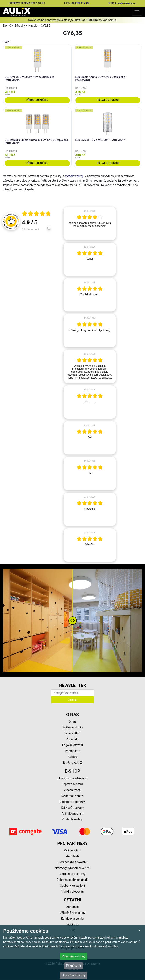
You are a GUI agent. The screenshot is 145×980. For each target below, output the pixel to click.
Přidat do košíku (37, 100)
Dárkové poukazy (73, 808)
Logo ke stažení (73, 745)
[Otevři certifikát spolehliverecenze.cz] (37, 214)
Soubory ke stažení (73, 886)
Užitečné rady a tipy (72, 913)
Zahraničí (73, 907)
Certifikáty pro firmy (72, 874)
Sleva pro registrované (73, 778)
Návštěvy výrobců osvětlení (72, 868)
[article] (90, 223)
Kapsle (33, 26)
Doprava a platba (72, 784)
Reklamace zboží (72, 796)
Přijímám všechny (73, 956)
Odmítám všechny (73, 975)
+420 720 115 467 (80, 3)
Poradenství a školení (72, 862)
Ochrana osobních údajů (72, 880)
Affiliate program (73, 814)
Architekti (72, 856)
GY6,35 (46, 26)
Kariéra (72, 757)
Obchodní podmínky (72, 802)
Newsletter (72, 733)
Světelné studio (72, 727)
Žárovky (20, 26)
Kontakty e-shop (72, 819)
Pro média (73, 739)
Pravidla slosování (72, 892)
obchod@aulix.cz (127, 3)
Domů (7, 26)
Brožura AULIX (73, 763)
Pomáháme (73, 751)
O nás (73, 721)
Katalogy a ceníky (72, 919)
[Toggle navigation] (137, 12)
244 (30, 230)
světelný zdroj (74, 176)
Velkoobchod (72, 850)
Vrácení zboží (72, 790)
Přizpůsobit (74, 966)
